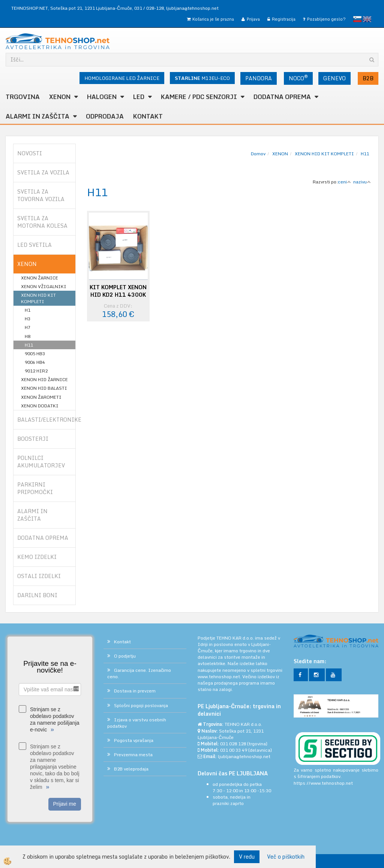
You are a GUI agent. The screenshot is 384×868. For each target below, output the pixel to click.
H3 (28, 319)
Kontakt (148, 116)
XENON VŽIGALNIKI (44, 286)
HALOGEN (102, 97)
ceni (344, 182)
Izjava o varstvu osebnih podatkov (137, 723)
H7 (28, 327)
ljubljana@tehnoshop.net (192, 8)
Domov (258, 154)
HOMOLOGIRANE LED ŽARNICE (122, 78)
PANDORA (259, 78)
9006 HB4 (35, 362)
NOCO (298, 78)
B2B (368, 78)
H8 (28, 336)
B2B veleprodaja (131, 769)
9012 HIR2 (36, 371)
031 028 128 (233, 744)
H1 (28, 310)
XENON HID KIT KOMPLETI (38, 298)
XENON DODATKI (40, 406)
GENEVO (334, 78)
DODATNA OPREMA (282, 97)
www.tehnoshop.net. (220, 677)
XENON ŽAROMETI (41, 397)
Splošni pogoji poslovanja (141, 705)
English (367, 19)
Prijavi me (65, 804)
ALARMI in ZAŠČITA (37, 116)
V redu (247, 857)
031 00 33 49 (234, 750)
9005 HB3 (35, 354)
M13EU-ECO (202, 78)
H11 (29, 345)
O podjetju (125, 656)
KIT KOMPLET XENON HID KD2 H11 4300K (118, 291)
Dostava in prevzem (135, 691)
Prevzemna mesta (133, 755)
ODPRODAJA (105, 116)
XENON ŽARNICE (40, 278)
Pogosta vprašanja (134, 740)
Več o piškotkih (286, 857)
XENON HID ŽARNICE (44, 379)
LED (139, 97)
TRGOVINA (23, 97)
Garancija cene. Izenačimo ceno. (139, 673)
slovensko (357, 19)
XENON (60, 97)
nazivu (362, 182)
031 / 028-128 (149, 8)
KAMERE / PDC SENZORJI (199, 97)
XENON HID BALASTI (44, 388)
